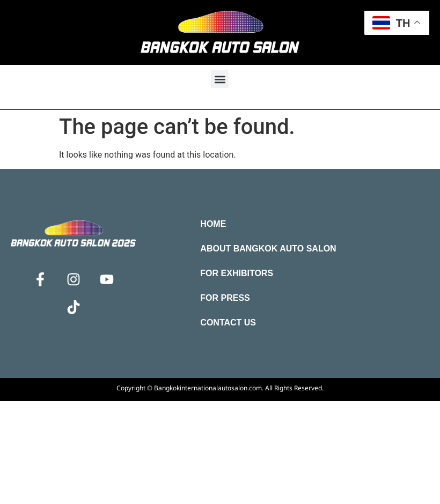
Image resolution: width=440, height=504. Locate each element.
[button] (220, 79)
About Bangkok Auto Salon (268, 249)
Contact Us (228, 323)
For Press (225, 298)
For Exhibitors (237, 273)
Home (213, 224)
